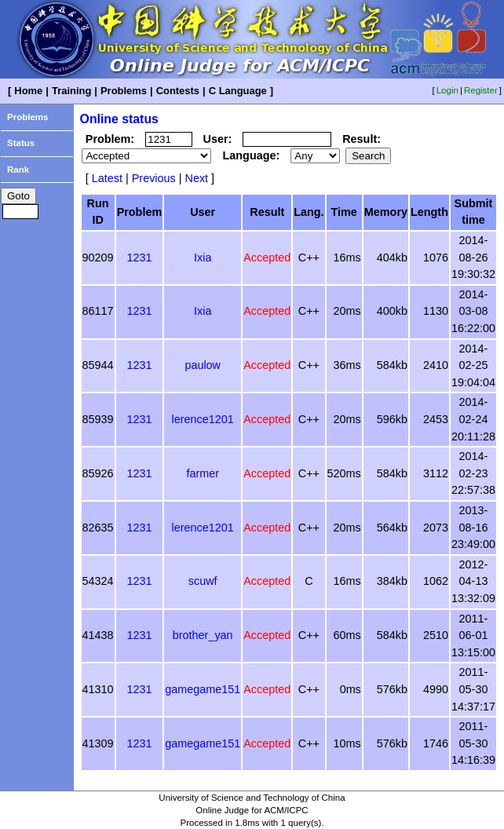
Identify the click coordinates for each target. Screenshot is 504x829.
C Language (238, 91)
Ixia (203, 257)
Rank (18, 170)
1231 (139, 257)
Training (71, 91)
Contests (178, 91)
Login (447, 90)
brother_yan (203, 635)
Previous (154, 178)
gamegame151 (203, 689)
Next (196, 178)
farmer (203, 473)
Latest (107, 178)
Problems (124, 91)
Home (28, 91)
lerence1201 (203, 419)
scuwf (203, 581)
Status (21, 143)
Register (481, 90)
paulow (203, 365)
